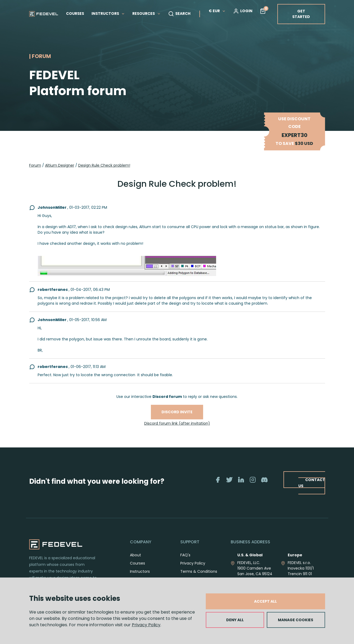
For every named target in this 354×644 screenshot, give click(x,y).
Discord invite (177, 412)
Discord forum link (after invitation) (177, 423)
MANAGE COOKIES (296, 620)
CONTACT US (312, 483)
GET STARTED (301, 14)
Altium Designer (60, 165)
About (136, 555)
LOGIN (243, 11)
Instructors (140, 571)
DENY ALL (235, 620)
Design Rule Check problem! (104, 165)
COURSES (75, 14)
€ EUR (217, 11)
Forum (35, 165)
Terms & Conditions (199, 571)
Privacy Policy (146, 625)
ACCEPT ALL (265, 601)
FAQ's (185, 555)
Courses (137, 563)
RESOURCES (147, 14)
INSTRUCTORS (108, 14)
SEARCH (179, 14)
